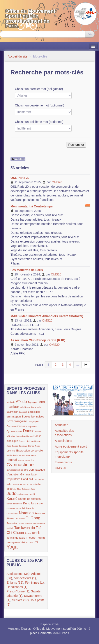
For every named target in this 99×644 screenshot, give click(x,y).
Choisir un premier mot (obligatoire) (39, 89)
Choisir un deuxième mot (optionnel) (40, 105)
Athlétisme (25, 407)
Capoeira (11, 426)
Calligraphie (34, 422)
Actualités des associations (64, 433)
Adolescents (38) (18, 574)
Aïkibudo (11, 402)
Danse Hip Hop (26, 441)
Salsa (22, 523)
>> (90, 34)
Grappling (30, 460)
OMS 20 (60, 468)
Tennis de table (16, 538)
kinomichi (18, 504)
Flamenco (31, 455)
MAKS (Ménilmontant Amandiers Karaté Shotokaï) (47, 316)
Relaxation (12, 523)
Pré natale (20, 519)
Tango (28, 533)
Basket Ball (34, 412)
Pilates (10, 518)
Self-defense (39, 523)
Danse (29, 431)
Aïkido (21, 402)
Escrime (11, 451)
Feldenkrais (12, 455)
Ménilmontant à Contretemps (32, 206)
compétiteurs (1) (25, 578)
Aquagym (33, 402)
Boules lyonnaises (33, 417)
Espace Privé (49, 624)
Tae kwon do (25, 528)
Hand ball (27, 479)
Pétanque (40, 513)
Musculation (12, 514)
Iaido (10, 489)
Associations (63, 441)
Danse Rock (34, 446)
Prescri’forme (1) (18, 591)
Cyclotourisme (14, 431)
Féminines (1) (34, 583)
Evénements (63, 462)
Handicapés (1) (17, 587)
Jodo (33, 489)
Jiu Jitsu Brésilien (22, 489)
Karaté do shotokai (30, 499)
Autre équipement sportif (72, 446)
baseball (23, 412)
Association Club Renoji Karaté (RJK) (38, 340)
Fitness (22, 455)
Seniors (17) (20, 600)
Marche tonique (14, 508)
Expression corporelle (29, 451)
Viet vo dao (27, 542)
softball (10, 528)
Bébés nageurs (14, 417)
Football (12, 460)
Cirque (21, 426)
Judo (12, 493)
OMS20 (57, 182)
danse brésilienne (24, 436)
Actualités (61, 425)
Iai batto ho (35, 484)
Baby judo (36, 407)
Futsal (21, 460)
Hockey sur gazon (20, 484)
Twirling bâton (13, 542)
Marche (38, 504)
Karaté (12, 499)
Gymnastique (20, 465)
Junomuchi (29, 494)
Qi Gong (33, 518)
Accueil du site (18, 56)
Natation (26, 513)
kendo (10, 504)
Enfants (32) (15, 583)
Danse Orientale (20, 446)
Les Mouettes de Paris (27, 270)
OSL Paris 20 (20, 178)
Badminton (12, 412)
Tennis (36, 533)
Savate (29, 523)
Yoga (12, 547)
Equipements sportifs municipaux (69, 454)
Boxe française (17, 421)
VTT (36, 542)
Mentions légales (19, 629)
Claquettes (31, 426)
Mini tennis (28, 508)
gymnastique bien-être (17, 470)
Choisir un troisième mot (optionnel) (39, 122)
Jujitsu (20, 494)
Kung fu (28, 503)
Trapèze (41, 538)
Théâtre (31, 538)
